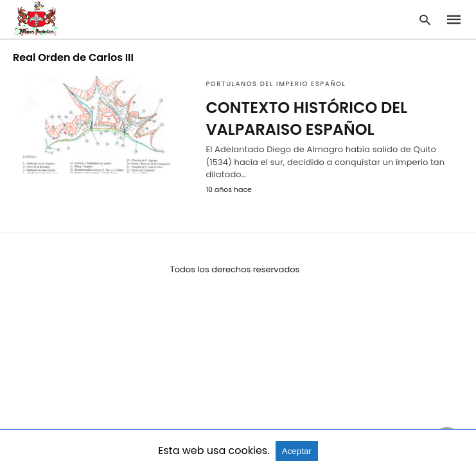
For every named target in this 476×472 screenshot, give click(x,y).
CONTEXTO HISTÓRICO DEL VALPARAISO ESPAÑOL (306, 118)
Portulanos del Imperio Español (276, 84)
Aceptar (297, 451)
